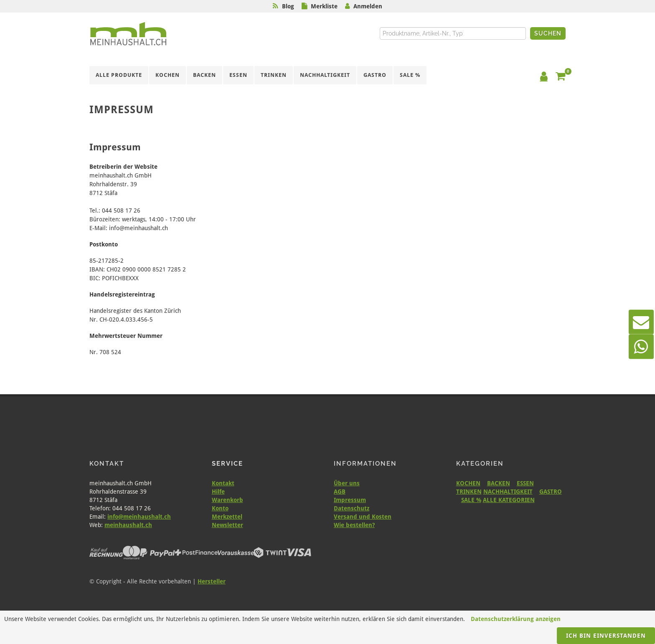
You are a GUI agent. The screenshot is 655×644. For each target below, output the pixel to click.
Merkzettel (227, 517)
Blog (288, 6)
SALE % (471, 500)
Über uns (347, 483)
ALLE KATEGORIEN (509, 500)
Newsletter (227, 525)
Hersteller (212, 581)
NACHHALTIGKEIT (508, 492)
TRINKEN (469, 492)
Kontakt (223, 483)
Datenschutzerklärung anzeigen (516, 619)
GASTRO (551, 492)
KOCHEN (468, 483)
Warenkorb (227, 500)
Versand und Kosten (363, 517)
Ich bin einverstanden (606, 636)
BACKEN (499, 483)
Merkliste (324, 6)
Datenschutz (352, 508)
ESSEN (525, 483)
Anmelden (368, 6)
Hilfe (218, 492)
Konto (220, 508)
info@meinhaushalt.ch (139, 517)
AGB (340, 492)
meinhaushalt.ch (128, 525)
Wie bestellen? (354, 525)
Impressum (350, 500)
